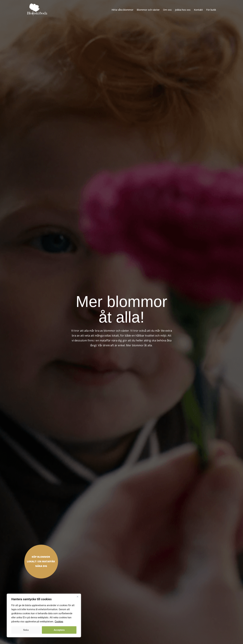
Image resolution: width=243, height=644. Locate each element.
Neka (26, 630)
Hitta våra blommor (122, 10)
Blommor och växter (148, 10)
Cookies (59, 622)
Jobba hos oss (183, 10)
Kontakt (198, 10)
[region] (44, 615)
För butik (211, 10)
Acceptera (59, 630)
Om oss (167, 10)
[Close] (77, 597)
